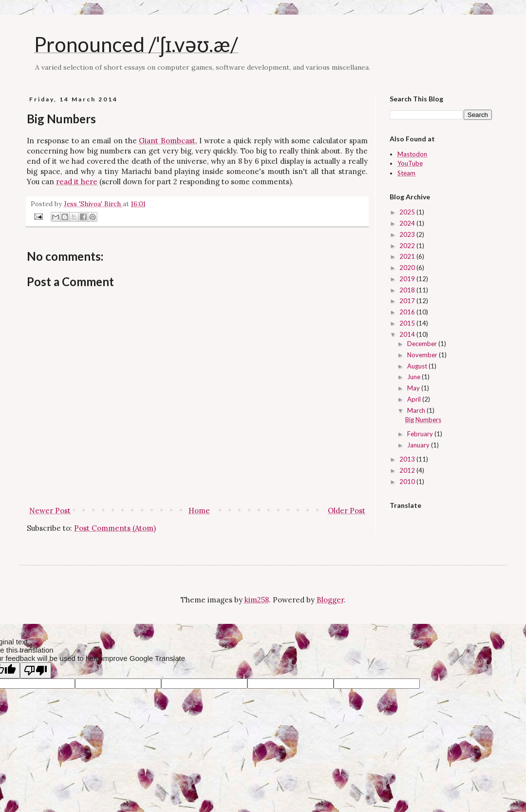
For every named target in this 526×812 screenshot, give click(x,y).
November (423, 355)
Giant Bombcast (167, 141)
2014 (408, 334)
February (421, 434)
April (415, 399)
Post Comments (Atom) (115, 528)
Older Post (347, 511)
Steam (406, 173)
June (414, 377)
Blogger (330, 600)
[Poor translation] (36, 670)
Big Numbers (423, 420)
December (423, 344)
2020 (408, 268)
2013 (408, 459)
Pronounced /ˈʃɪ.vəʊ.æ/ (136, 44)
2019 (408, 279)
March (417, 410)
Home (199, 511)
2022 (408, 246)
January (419, 445)
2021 (408, 256)
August (418, 366)
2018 (408, 290)
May (414, 388)
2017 (408, 301)
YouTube (410, 163)
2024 (408, 223)
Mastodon (412, 154)
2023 (408, 234)
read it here (77, 182)
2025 (408, 212)
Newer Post (50, 511)
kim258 (257, 600)
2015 (408, 323)
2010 (408, 482)
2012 (408, 470)
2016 (408, 312)
